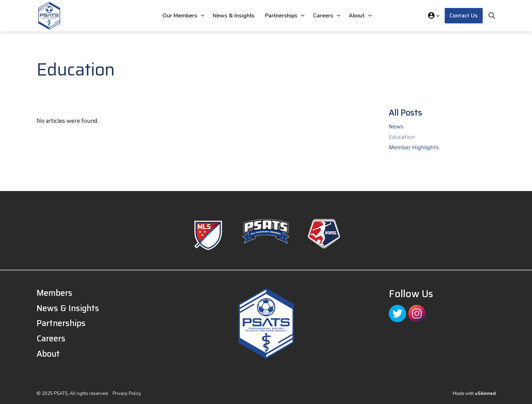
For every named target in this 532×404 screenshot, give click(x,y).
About (357, 16)
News (396, 127)
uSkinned (485, 394)
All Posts (405, 113)
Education (402, 137)
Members (54, 293)
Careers (323, 16)
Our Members (180, 16)
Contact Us (464, 16)
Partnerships (281, 16)
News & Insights (234, 16)
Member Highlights (414, 148)
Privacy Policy (127, 394)
